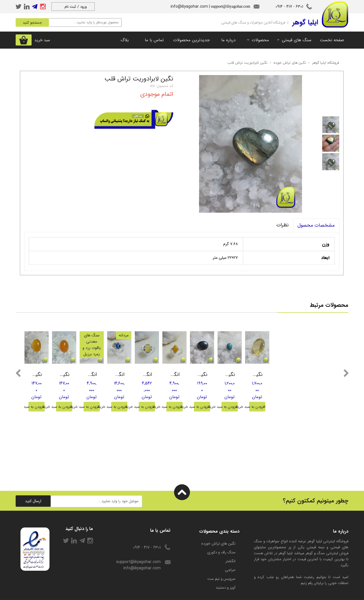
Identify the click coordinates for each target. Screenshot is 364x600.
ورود (83, 7)
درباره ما (228, 40)
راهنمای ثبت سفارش (32, 594)
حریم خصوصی (67, 594)
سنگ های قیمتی (297, 40)
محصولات (260, 40)
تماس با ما (154, 40)
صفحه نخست (332, 40)
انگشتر (230, 549)
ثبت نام (70, 7)
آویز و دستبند (226, 575)
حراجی (230, 557)
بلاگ (125, 40)
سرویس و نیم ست (221, 566)
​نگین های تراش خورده (218, 531)
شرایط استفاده (98, 594)
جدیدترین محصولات (191, 40)
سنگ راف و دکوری (221, 540)
